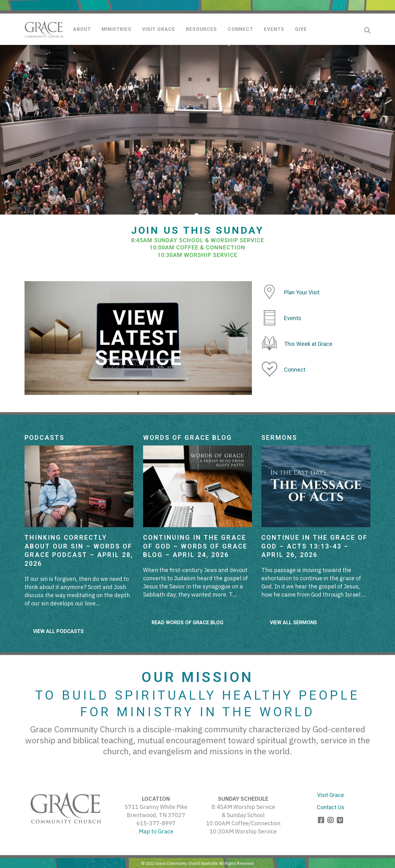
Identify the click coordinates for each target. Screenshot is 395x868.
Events (293, 318)
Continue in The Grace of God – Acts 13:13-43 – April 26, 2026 (314, 546)
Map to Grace (156, 831)
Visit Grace (331, 795)
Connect (295, 370)
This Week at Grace (308, 344)
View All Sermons (293, 622)
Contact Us (331, 807)
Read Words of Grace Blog (187, 622)
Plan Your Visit (302, 292)
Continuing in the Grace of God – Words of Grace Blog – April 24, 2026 (195, 546)
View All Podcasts (58, 631)
